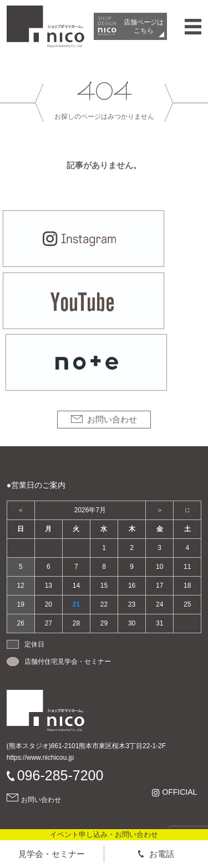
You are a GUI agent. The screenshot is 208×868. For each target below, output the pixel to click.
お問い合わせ (112, 419)
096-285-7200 (60, 775)
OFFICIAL (179, 792)
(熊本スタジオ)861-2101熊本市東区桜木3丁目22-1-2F (86, 746)
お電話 (162, 854)
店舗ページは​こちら (144, 26)
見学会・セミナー (52, 854)
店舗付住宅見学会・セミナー (68, 662)
